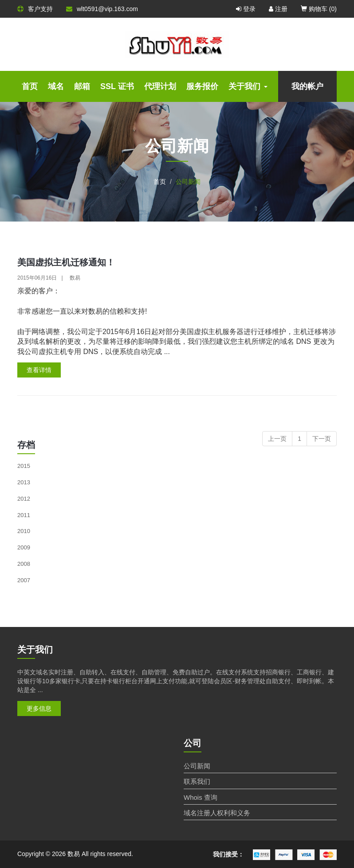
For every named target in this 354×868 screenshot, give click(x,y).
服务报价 (202, 86)
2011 (24, 515)
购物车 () (319, 9)
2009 (24, 547)
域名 (56, 86)
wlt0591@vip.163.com (102, 9)
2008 (24, 564)
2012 (24, 499)
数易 (75, 278)
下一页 (322, 439)
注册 (278, 9)
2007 (24, 580)
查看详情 (39, 370)
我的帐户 (307, 86)
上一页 (277, 439)
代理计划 (160, 86)
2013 (24, 482)
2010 (24, 531)
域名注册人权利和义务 (217, 813)
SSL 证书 (117, 86)
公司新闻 (197, 766)
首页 (30, 86)
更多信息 (39, 708)
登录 (246, 9)
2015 (24, 466)
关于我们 (248, 86)
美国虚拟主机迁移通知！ (66, 262)
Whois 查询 (201, 797)
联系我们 (197, 781)
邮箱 (82, 86)
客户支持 (35, 9)
